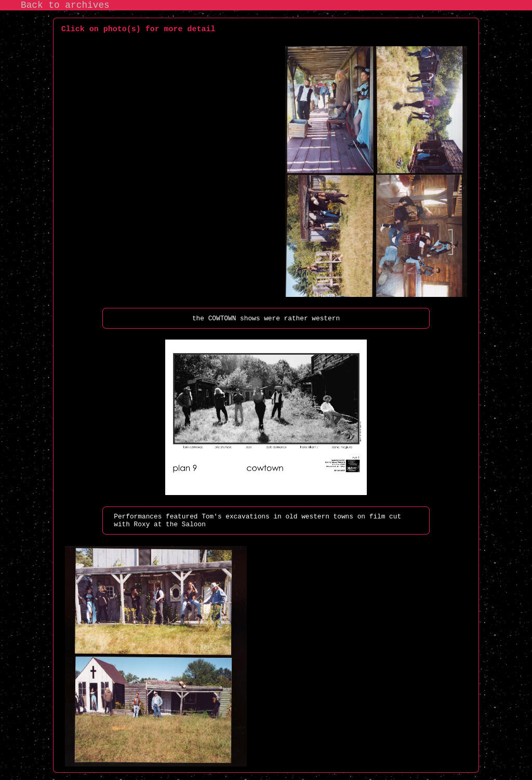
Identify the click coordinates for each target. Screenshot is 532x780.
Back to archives (65, 5)
